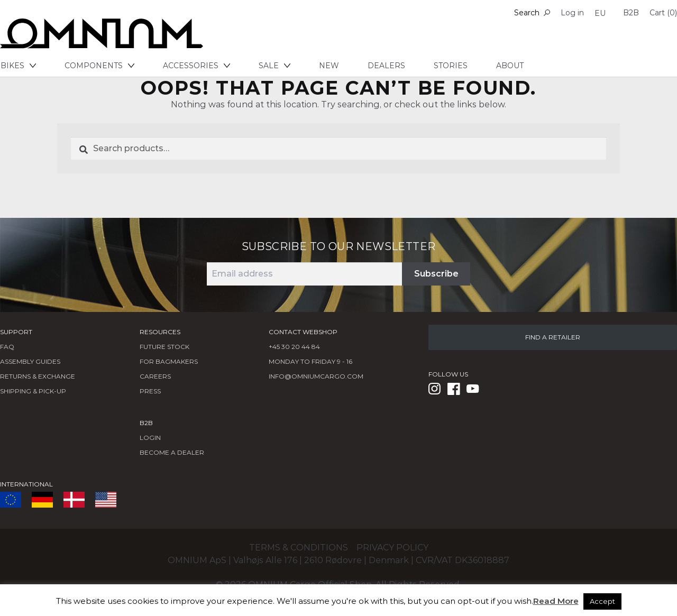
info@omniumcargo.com (316, 376)
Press (150, 391)
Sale (275, 66)
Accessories (196, 66)
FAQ (7, 347)
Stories (451, 66)
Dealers (386, 66)
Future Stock (164, 347)
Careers (155, 376)
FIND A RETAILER (553, 337)
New (329, 66)
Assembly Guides (30, 361)
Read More (556, 601)
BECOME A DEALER (172, 452)
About (510, 66)
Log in (572, 13)
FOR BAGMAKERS (169, 361)
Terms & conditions (299, 548)
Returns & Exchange (38, 376)
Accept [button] (602, 601)
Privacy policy (392, 548)
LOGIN (150, 438)
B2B (631, 13)
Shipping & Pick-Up (33, 391)
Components (99, 66)
